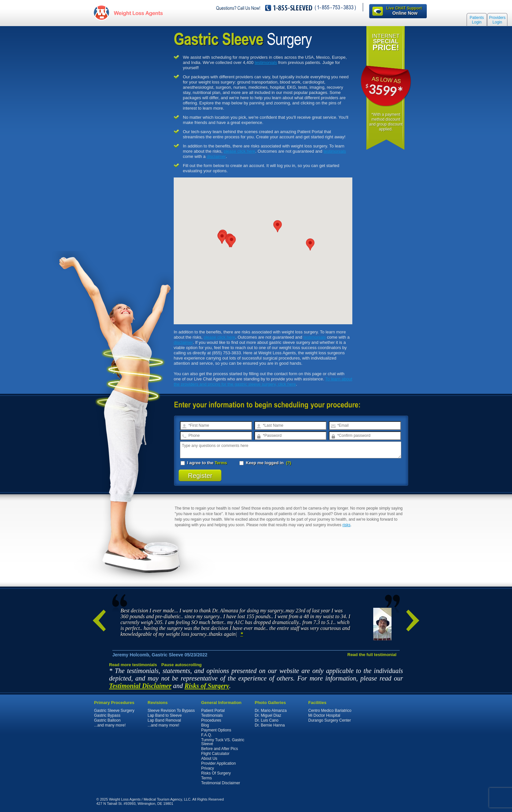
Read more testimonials (133, 665)
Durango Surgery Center (330, 720)
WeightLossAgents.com (137, 13)
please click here (240, 151)
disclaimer (216, 156)
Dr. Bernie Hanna (270, 725)
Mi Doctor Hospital (324, 715)
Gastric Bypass (107, 715)
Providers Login (497, 20)
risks (347, 525)
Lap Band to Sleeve (165, 715)
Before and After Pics (220, 749)
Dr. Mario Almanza (271, 711)
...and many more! (110, 725)
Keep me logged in (262, 463)
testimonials (266, 62)
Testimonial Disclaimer (140, 686)
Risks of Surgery (207, 686)
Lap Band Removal (164, 720)
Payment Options (216, 730)
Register (200, 476)
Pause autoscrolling (182, 665)
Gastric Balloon (107, 720)
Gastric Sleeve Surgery (114, 711)
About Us (209, 758)
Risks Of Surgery (216, 773)
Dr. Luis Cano (267, 720)
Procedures (211, 720)
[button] (310, 245)
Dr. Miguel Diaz (268, 715)
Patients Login (477, 20)
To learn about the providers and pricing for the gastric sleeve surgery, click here (263, 382)
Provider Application (218, 763)
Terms (221, 463)
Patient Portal (213, 711)
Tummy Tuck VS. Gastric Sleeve (223, 742)
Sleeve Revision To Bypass (171, 711)
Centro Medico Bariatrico (330, 711)
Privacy (208, 768)
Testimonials (212, 715)
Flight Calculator (215, 754)
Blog (205, 725)
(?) (288, 463)
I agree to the (204, 463)
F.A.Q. (207, 735)
